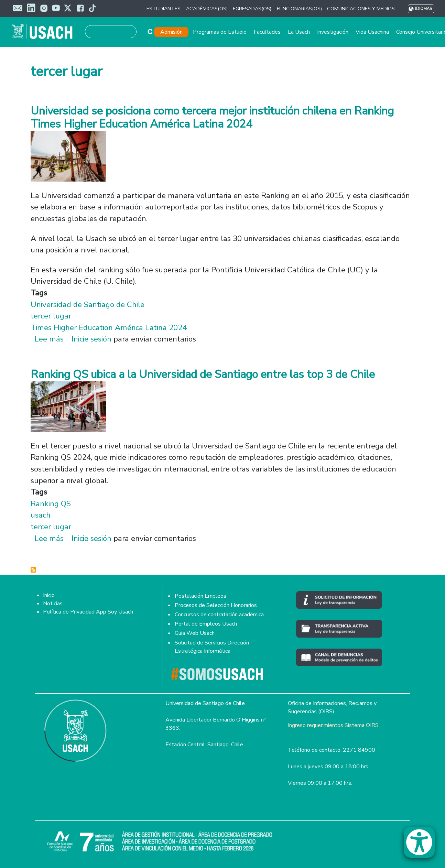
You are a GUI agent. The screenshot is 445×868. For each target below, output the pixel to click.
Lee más (49, 339)
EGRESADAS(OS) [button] (252, 9)
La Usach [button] (299, 32)
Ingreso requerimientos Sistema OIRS (333, 725)
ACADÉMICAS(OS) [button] (207, 9)
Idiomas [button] (424, 9)
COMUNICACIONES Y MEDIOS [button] (361, 9)
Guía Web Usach (195, 633)
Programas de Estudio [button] (220, 32)
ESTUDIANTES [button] (164, 9)
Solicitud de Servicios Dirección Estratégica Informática (212, 647)
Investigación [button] (333, 32)
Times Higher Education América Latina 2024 (109, 328)
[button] (423, 845)
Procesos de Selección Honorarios (216, 605)
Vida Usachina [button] (372, 32)
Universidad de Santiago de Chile (88, 305)
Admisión (171, 32)
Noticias (53, 604)
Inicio (49, 595)
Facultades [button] (267, 32)
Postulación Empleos (200, 596)
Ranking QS (51, 504)
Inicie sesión (91, 339)
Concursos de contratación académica (219, 615)
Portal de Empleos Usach (206, 624)
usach (41, 515)
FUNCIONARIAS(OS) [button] (299, 9)
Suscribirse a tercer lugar (33, 570)
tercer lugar (51, 316)
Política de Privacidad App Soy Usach (88, 612)
